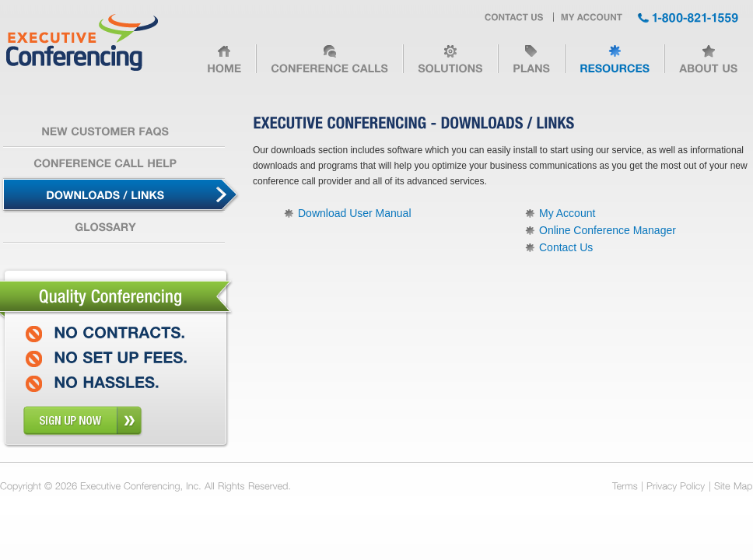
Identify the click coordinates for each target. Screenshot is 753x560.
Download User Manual (355, 213)
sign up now (82, 421)
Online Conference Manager (608, 230)
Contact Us (566, 247)
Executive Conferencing (82, 44)
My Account (567, 213)
